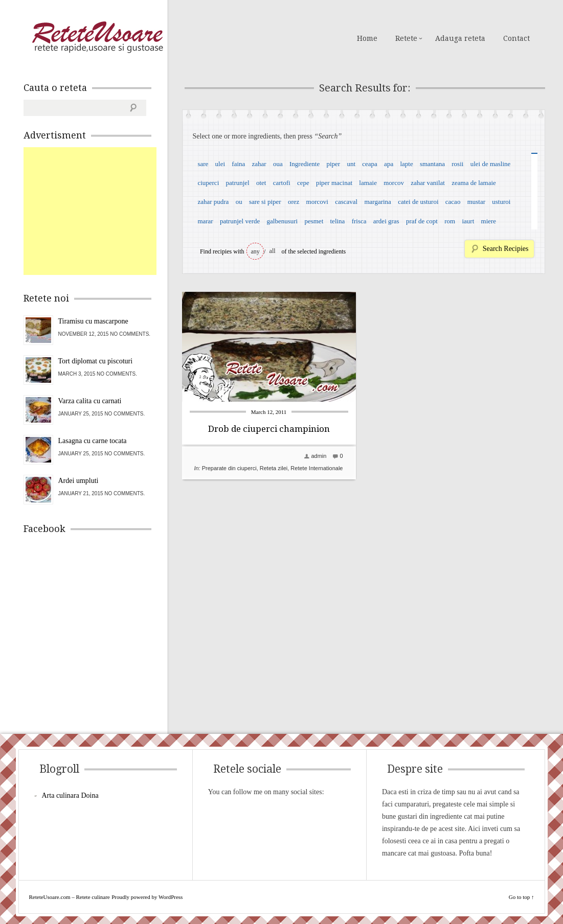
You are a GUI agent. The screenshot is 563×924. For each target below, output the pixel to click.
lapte (406, 164)
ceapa (370, 164)
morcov (394, 183)
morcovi (317, 202)
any (255, 251)
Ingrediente (305, 164)
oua (278, 164)
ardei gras (386, 221)
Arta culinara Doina (70, 795)
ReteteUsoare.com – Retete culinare (97, 37)
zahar (259, 164)
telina (338, 221)
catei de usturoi (418, 202)
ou (239, 202)
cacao (453, 202)
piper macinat (334, 183)
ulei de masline (491, 164)
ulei (220, 164)
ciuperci (208, 183)
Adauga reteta (460, 38)
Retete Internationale (317, 468)
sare (203, 164)
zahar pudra (213, 202)
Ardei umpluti (78, 481)
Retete (406, 38)
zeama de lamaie (474, 183)
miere (489, 221)
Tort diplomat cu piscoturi (96, 361)
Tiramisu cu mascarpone (93, 321)
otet (261, 183)
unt (351, 164)
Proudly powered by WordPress (147, 897)
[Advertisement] (100, 211)
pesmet (314, 221)
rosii (457, 164)
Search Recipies (506, 249)
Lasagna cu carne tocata (93, 441)
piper (333, 164)
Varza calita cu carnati (90, 401)
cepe (303, 183)
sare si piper (265, 202)
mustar (476, 202)
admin (319, 456)
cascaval (346, 202)
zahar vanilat (428, 183)
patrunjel (238, 183)
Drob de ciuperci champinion (269, 429)
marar (205, 221)
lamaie (368, 183)
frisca (359, 221)
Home (367, 38)
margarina (377, 202)
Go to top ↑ (522, 897)
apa (389, 164)
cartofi (282, 183)
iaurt (468, 221)
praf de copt (422, 221)
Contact (516, 38)
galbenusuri (283, 221)
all (273, 251)
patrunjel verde (240, 221)
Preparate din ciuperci (229, 468)
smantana (432, 164)
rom (450, 221)
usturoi (501, 202)
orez (294, 202)
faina (238, 164)
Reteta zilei (274, 468)
